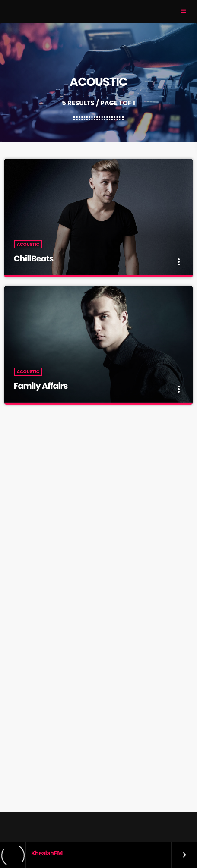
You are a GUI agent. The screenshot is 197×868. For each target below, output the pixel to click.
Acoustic (28, 244)
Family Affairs (41, 386)
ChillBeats (34, 259)
